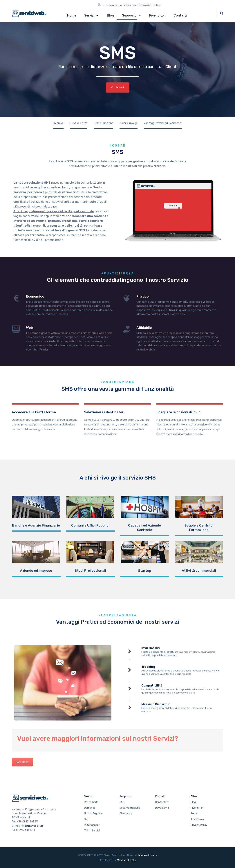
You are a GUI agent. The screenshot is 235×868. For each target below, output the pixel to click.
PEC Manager (92, 825)
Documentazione (130, 808)
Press (194, 814)
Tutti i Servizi (92, 831)
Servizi (92, 15)
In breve (58, 123)
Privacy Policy (199, 825)
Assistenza (127, 23)
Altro (194, 796)
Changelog (126, 814)
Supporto (132, 15)
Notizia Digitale (93, 814)
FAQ (122, 802)
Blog (110, 15)
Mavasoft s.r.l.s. (148, 855)
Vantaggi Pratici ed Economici (163, 123)
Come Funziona (103, 123)
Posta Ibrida (91, 802)
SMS (87, 819)
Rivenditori (157, 15)
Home (72, 15)
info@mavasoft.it (32, 826)
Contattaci (22, 762)
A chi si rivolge (129, 123)
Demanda (90, 808)
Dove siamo (162, 808)
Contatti (180, 15)
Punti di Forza (79, 123)
